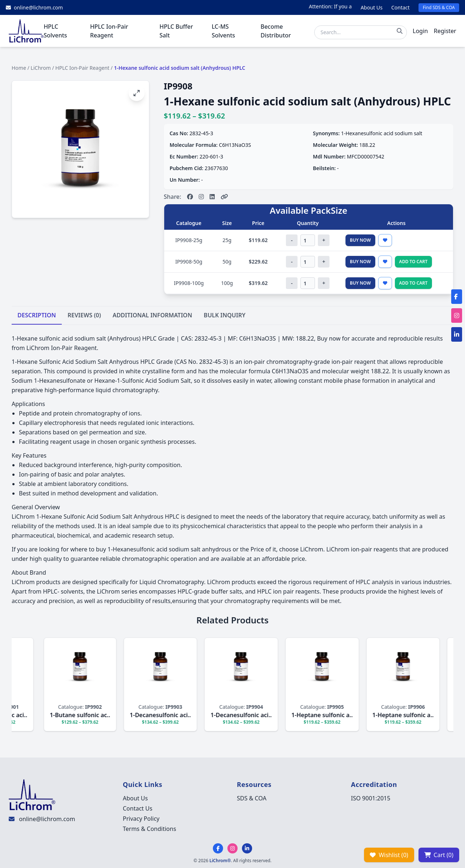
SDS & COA (252, 798)
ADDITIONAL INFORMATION (152, 315)
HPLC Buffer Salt (176, 31)
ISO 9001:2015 (371, 798)
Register (445, 31)
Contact (401, 7)
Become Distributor (276, 31)
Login (420, 31)
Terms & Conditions (149, 829)
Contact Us (138, 808)
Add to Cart (413, 262)
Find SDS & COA (439, 7)
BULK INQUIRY (225, 315)
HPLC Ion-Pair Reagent (109, 31)
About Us (372, 7)
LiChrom (41, 68)
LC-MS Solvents (223, 31)
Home (19, 68)
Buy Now (360, 240)
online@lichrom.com (47, 819)
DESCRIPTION (37, 315)
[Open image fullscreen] (137, 93)
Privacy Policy (141, 819)
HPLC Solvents (55, 31)
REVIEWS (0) (84, 315)
